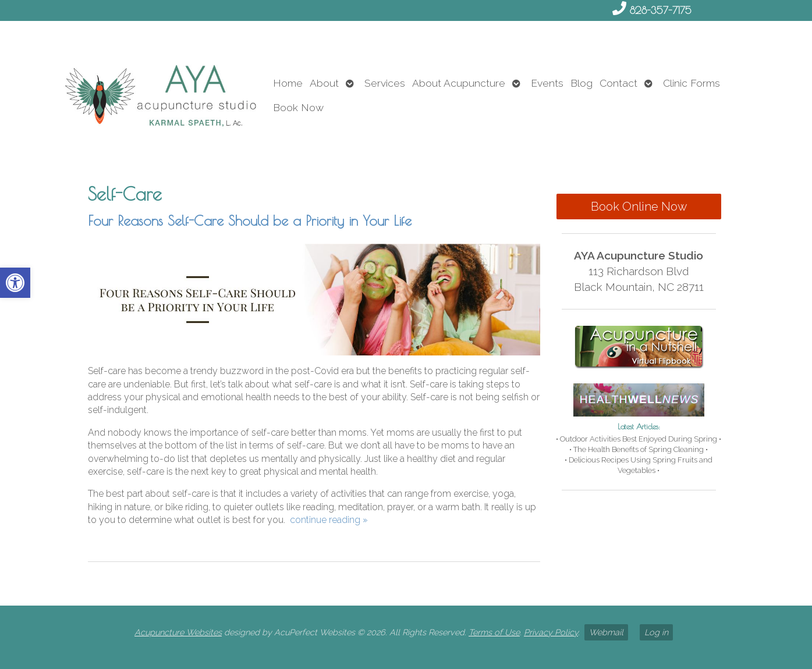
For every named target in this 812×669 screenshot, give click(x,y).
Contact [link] (618, 83)
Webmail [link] (606, 632)
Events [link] (547, 83)
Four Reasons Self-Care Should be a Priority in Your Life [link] (250, 220)
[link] (15, 283)
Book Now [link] (298, 107)
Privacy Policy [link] (551, 632)
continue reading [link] (329, 520)
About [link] (324, 83)
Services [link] (385, 83)
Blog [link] (581, 83)
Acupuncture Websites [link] (178, 632)
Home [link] (288, 83)
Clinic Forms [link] (692, 83)
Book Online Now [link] (639, 207)
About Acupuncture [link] (459, 83)
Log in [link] (656, 632)
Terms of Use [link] (494, 632)
